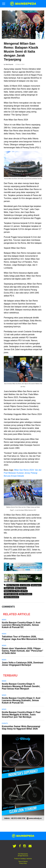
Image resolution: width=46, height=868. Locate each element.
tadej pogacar (36, 585)
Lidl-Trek (24, 591)
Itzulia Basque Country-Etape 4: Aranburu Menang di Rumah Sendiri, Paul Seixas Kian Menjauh (21, 686)
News (4, 620)
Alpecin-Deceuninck (11, 597)
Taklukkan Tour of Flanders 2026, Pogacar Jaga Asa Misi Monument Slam (23, 638)
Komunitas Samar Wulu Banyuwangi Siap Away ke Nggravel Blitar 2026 (21, 728)
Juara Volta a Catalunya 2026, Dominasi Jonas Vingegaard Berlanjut (23, 664)
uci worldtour (25, 585)
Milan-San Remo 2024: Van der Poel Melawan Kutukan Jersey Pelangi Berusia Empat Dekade (23, 473)
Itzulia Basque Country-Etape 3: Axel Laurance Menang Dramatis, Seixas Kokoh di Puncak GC (21, 625)
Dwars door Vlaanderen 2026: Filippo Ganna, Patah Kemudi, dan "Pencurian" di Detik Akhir (23, 651)
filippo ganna (9, 588)
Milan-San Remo (13, 585)
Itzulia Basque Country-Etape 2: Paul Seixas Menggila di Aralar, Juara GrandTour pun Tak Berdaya (21, 715)
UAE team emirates (11, 594)
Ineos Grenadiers (26, 594)
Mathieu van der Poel (12, 591)
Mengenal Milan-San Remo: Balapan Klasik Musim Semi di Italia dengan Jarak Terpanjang (21, 51)
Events (5, 723)
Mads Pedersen (21, 588)
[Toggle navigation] (4, 4)
